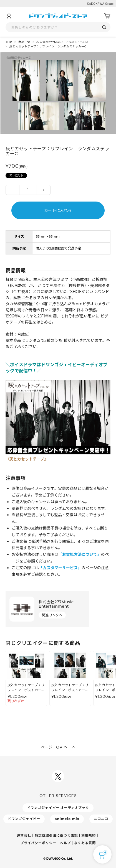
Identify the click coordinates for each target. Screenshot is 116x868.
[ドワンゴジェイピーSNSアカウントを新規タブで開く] (58, 776)
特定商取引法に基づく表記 (56, 835)
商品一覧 (24, 42)
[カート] (107, 16)
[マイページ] (9, 16)
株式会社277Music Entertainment (62, 42)
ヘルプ (65, 843)
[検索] (104, 27)
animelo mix (67, 819)
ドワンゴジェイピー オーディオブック (58, 808)
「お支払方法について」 (80, 554)
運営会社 (24, 835)
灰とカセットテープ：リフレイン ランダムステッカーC (48, 46)
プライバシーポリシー (38, 843)
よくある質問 (85, 843)
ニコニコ (101, 819)
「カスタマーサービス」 (60, 568)
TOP (9, 42)
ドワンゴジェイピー (24, 819)
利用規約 (89, 835)
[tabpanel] (58, 93)
